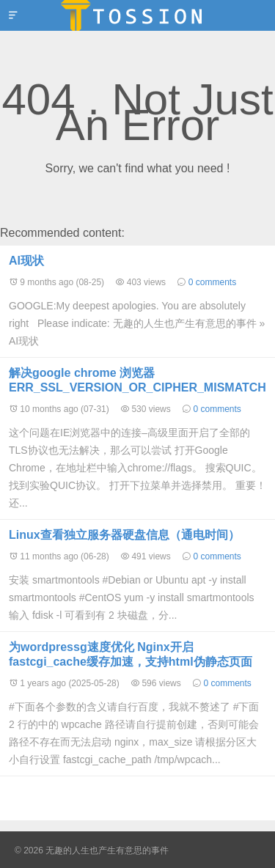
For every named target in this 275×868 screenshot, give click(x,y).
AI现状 (26, 261)
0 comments (212, 282)
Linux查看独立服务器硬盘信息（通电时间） (124, 535)
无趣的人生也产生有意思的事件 (137, 15)
